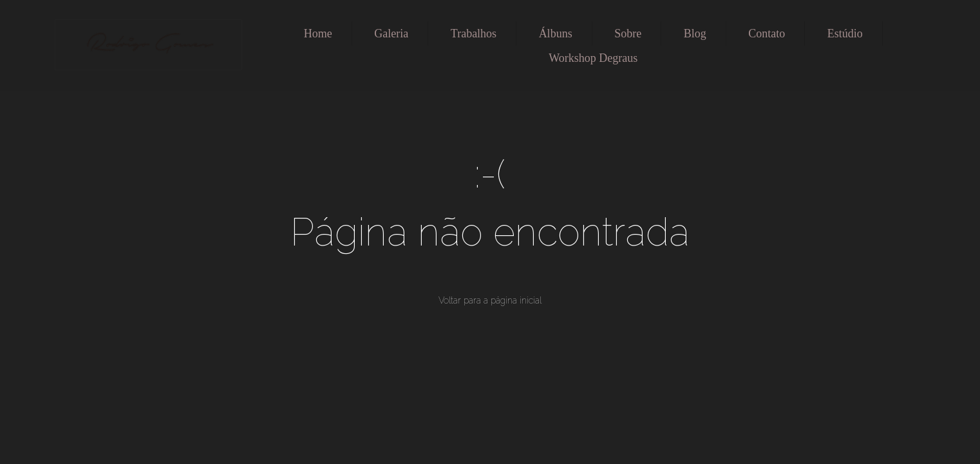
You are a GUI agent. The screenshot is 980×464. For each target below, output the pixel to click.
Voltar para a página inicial (490, 300)
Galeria (391, 34)
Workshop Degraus (593, 58)
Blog (695, 34)
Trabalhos (474, 34)
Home (318, 34)
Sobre (628, 34)
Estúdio (845, 34)
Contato (767, 34)
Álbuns (556, 34)
